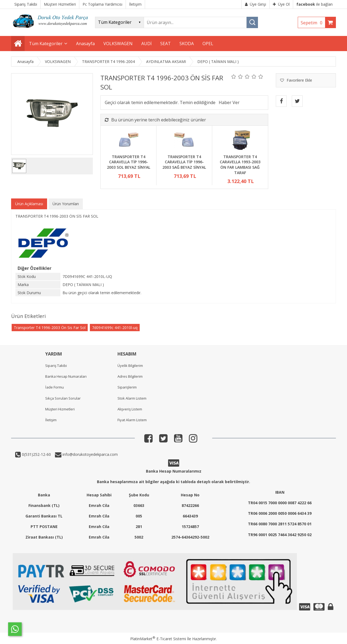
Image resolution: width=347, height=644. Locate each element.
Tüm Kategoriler (46, 44)
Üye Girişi (256, 4)
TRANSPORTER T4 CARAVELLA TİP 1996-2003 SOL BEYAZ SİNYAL (129, 162)
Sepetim (313, 23)
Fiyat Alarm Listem (132, 420)
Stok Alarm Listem (132, 398)
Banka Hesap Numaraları (66, 376)
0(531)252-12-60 (36, 454)
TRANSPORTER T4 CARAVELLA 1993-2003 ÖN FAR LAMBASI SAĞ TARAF (240, 165)
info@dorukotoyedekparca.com (90, 454)
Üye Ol (281, 4)
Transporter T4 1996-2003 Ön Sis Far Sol (50, 328)
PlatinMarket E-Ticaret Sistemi (158, 639)
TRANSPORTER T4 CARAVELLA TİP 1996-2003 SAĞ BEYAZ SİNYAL (184, 162)
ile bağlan (315, 4)
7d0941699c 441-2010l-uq (115, 328)
